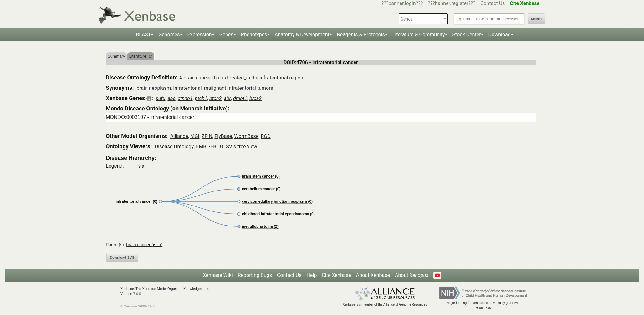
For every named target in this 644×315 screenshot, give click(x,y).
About (412, 275)
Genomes (169, 35)
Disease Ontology (174, 147)
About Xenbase (373, 275)
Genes (226, 35)
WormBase (246, 136)
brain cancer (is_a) (144, 245)
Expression (200, 35)
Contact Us (493, 3)
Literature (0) (141, 56)
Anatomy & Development (302, 35)
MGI (195, 136)
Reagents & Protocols (361, 35)
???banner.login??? (402, 3)
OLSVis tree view (239, 147)
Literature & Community (419, 35)
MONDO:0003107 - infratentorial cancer (150, 117)
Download (500, 35)
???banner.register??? (452, 3)
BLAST (143, 35)
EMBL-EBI (207, 147)
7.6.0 (137, 294)
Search (536, 19)
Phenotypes (254, 35)
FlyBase (223, 136)
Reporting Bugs (255, 275)
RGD (266, 136)
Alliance (179, 136)
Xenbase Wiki (218, 275)
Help (312, 275)
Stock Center (467, 35)
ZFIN (207, 136)
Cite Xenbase (336, 275)
